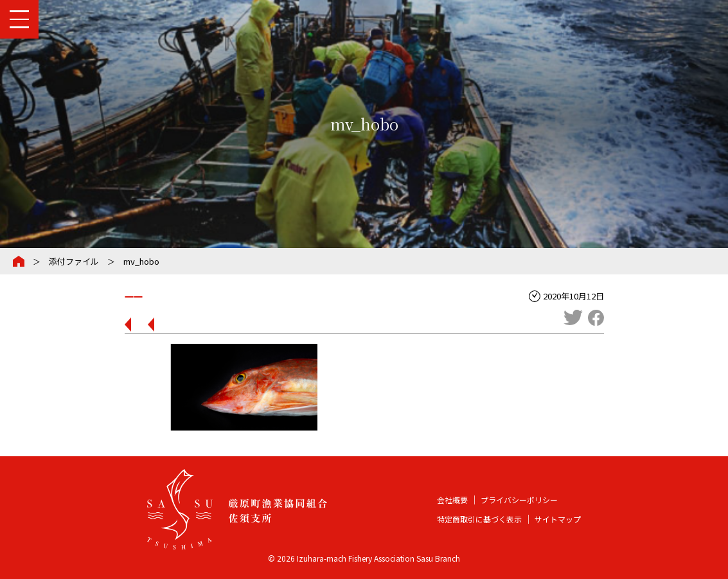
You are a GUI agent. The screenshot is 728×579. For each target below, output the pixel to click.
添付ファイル (74, 261)
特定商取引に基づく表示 (479, 519)
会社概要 (452, 500)
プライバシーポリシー (519, 500)
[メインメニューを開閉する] (19, 19)
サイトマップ (558, 519)
